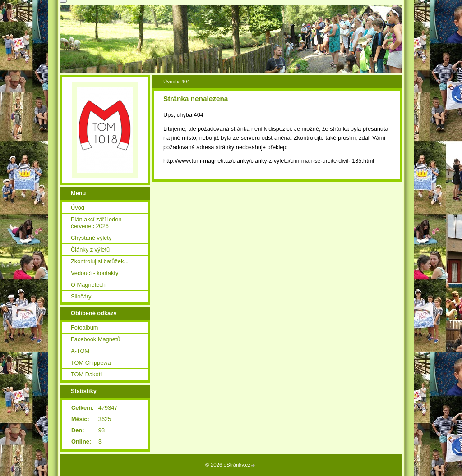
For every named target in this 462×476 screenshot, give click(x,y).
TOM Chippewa (91, 363)
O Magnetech (88, 285)
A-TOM (80, 351)
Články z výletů (90, 249)
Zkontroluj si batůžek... (100, 261)
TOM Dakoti (86, 374)
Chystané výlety (91, 238)
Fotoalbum (84, 327)
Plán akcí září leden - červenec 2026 (98, 223)
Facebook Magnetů (96, 339)
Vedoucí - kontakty (95, 273)
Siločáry (81, 296)
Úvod (169, 82)
